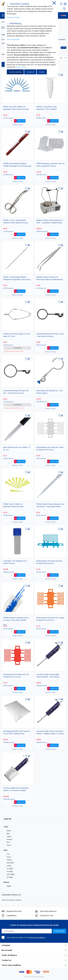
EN (63, 15)
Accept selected (15, 72)
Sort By (5, 54)
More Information (13, 17)
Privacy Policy (21, 67)
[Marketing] (8, 24)
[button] (59, 75)
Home (4, 22)
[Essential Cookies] (8, 4)
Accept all (30, 72)
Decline (42, 72)
